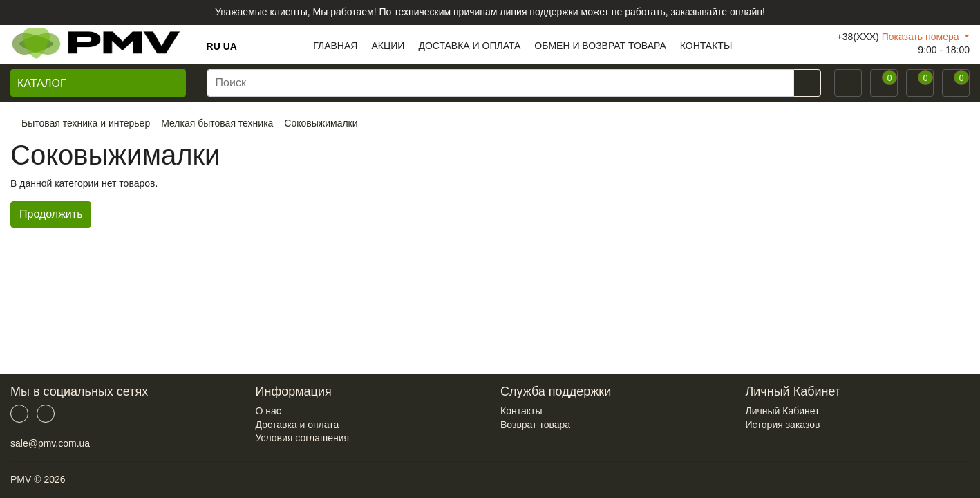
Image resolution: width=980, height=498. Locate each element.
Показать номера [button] (922, 37)
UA (230, 46)
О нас (268, 411)
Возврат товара (535, 425)
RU (214, 46)
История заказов (783, 425)
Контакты (521, 411)
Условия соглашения (303, 438)
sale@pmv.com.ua (50, 443)
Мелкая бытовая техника (217, 123)
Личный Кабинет (783, 411)
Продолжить (51, 214)
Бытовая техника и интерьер (86, 123)
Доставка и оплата (298, 425)
